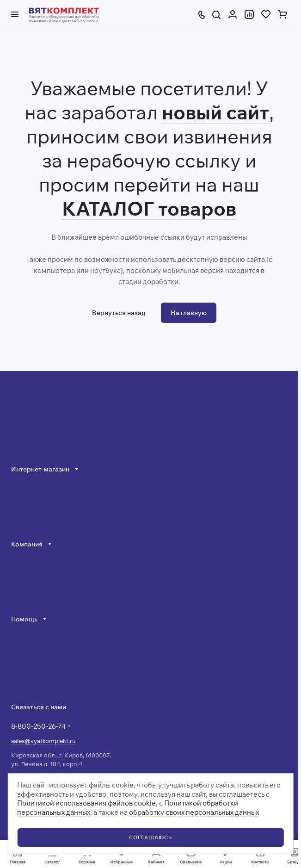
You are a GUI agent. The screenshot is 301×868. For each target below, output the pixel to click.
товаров (195, 208)
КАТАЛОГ (108, 208)
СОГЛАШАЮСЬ (150, 837)
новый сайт (215, 112)
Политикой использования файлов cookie (86, 803)
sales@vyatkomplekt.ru (43, 741)
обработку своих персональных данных (194, 812)
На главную (189, 313)
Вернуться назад (119, 313)
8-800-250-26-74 (39, 726)
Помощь (24, 619)
